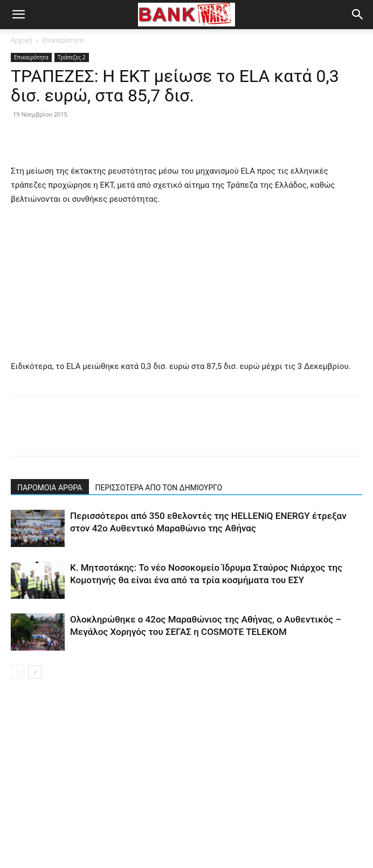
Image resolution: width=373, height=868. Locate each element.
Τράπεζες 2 (72, 57)
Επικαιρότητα (63, 40)
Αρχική (21, 40)
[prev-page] (18, 672)
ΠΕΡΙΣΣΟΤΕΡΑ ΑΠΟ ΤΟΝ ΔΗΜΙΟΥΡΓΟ (159, 488)
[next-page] (35, 672)
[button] (18, 15)
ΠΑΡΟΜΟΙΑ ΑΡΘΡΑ (50, 488)
